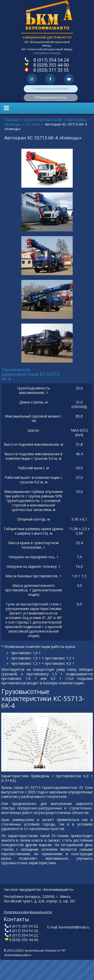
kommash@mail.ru (74, 927)
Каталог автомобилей (43, 120)
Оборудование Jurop (51, 97)
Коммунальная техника (51, 89)
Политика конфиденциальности (28, 912)
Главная (11, 120)
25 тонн (33, 124)
